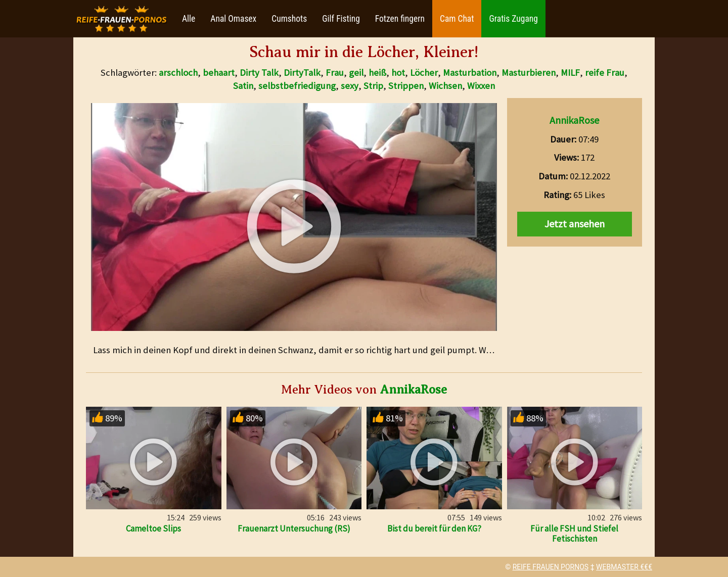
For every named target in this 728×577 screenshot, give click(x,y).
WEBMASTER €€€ (624, 567)
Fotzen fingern (400, 19)
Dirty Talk (259, 73)
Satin (243, 86)
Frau (335, 73)
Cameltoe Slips (153, 528)
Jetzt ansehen (575, 224)
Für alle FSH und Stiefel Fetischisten (574, 534)
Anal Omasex (233, 19)
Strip (373, 86)
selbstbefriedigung (297, 86)
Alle (189, 19)
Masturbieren (529, 73)
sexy (350, 86)
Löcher (424, 73)
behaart (219, 73)
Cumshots (289, 19)
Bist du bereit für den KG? (434, 528)
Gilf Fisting (341, 19)
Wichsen (445, 86)
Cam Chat (457, 19)
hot (398, 73)
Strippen (406, 86)
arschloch (178, 73)
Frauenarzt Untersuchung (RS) (294, 528)
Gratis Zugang (513, 19)
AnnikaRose (574, 120)
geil (356, 73)
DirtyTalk (302, 73)
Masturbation (470, 73)
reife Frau (605, 73)
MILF (570, 73)
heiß (377, 73)
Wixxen (481, 86)
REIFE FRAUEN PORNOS (551, 567)
